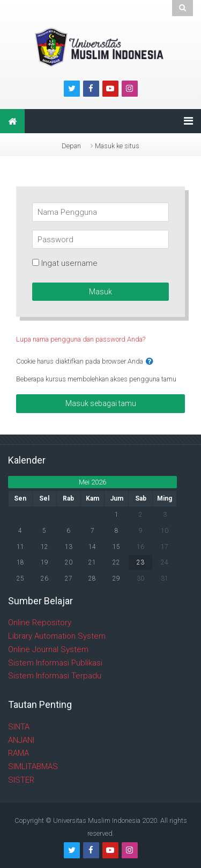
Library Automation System (57, 636)
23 (140, 562)
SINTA (19, 727)
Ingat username (69, 263)
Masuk (100, 292)
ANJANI (21, 740)
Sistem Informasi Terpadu (55, 676)
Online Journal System (48, 649)
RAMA (18, 753)
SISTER (21, 780)
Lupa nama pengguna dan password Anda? (81, 339)
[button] (150, 362)
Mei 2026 (92, 482)
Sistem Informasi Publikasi (55, 663)
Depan (71, 146)
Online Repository (40, 623)
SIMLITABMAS (33, 766)
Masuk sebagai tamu (101, 403)
